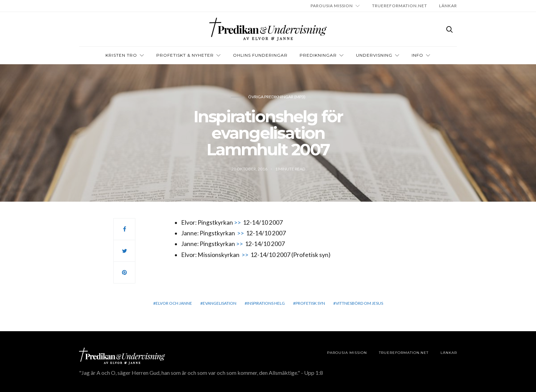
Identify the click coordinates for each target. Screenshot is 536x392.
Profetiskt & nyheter (185, 55)
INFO (417, 55)
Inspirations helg (266, 303)
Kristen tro (121, 55)
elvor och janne (174, 303)
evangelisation (220, 303)
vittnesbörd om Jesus (359, 303)
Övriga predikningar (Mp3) (277, 97)
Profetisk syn (310, 303)
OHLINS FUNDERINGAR (260, 55)
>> (237, 222)
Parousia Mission (332, 6)
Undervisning (374, 55)
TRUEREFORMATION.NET (400, 6)
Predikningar (318, 55)
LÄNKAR (448, 6)
